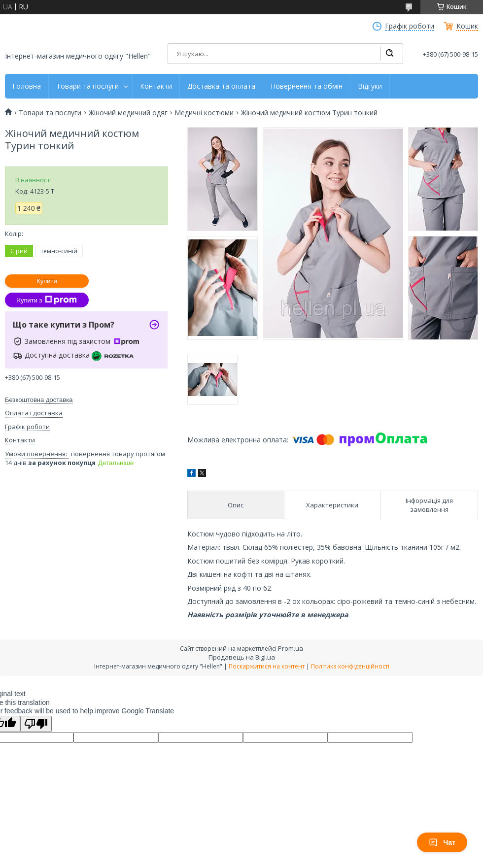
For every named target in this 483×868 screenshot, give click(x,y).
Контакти (156, 86)
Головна (27, 86)
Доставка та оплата (221, 86)
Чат (442, 842)
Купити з (47, 300)
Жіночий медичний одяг (128, 113)
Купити (47, 281)
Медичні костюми (204, 113)
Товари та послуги (87, 86)
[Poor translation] (36, 724)
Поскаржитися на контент (267, 666)
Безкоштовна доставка (39, 400)
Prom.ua (291, 648)
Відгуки (370, 86)
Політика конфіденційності (350, 666)
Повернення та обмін (307, 86)
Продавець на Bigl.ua (242, 657)
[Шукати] (389, 54)
